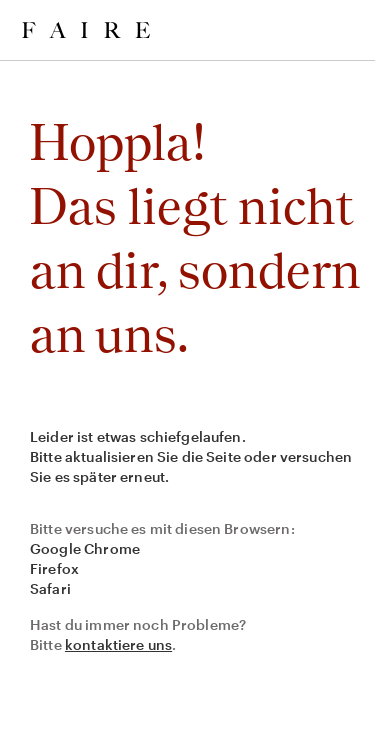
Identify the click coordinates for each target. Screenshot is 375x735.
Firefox (54, 568)
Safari (50, 588)
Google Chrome (85, 548)
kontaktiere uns (118, 644)
